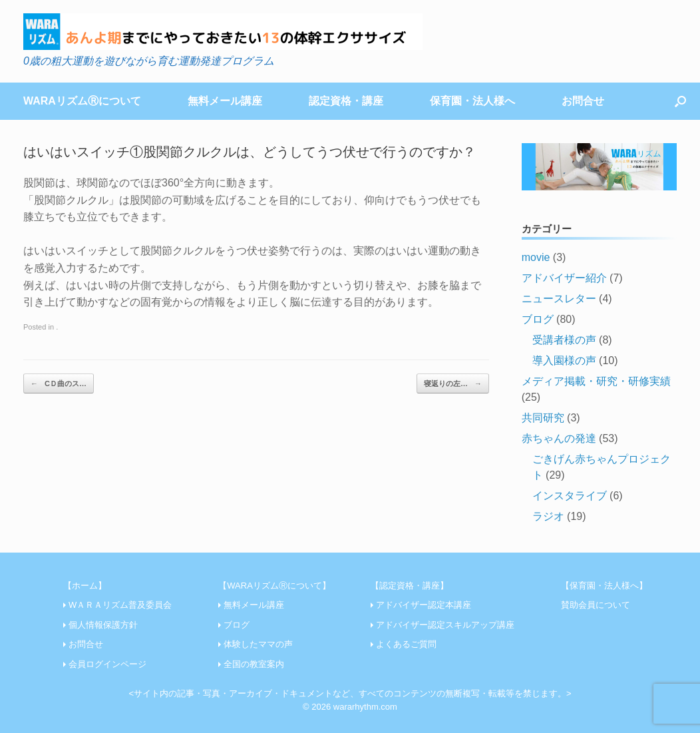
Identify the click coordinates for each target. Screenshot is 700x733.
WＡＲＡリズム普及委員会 (120, 605)
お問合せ (583, 101)
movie (536, 257)
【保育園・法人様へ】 (604, 586)
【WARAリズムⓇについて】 (274, 586)
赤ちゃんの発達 (559, 438)
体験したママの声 (258, 644)
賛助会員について (596, 605)
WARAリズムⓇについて (82, 101)
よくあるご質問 (406, 644)
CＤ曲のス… (59, 384)
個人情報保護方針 (103, 625)
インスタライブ (570, 496)
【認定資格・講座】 (410, 586)
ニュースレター (559, 299)
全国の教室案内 (254, 664)
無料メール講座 (225, 101)
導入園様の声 (564, 361)
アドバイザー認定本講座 (424, 605)
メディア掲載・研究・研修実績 (596, 381)
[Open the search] (680, 101)
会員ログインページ (107, 664)
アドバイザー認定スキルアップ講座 (445, 625)
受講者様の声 (564, 340)
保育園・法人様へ (472, 101)
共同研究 (543, 418)
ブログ (538, 319)
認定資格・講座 (346, 101)
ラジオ (548, 516)
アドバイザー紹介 (564, 278)
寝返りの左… (453, 384)
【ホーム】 (85, 586)
